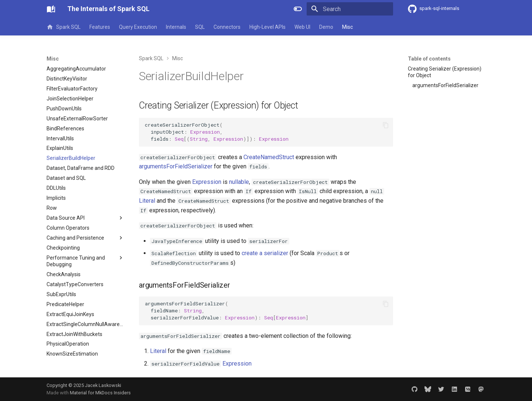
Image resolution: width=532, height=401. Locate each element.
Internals (176, 27)
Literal (147, 201)
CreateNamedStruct (269, 157)
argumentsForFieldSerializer (176, 166)
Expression (207, 182)
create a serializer (265, 253)
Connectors (227, 27)
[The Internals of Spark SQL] (51, 9)
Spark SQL (64, 27)
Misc (347, 27)
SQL (200, 27)
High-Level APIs (267, 27)
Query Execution (138, 27)
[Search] (350, 9)
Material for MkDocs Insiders (100, 393)
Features (100, 27)
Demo (326, 27)
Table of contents (429, 59)
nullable (239, 182)
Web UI (302, 27)
